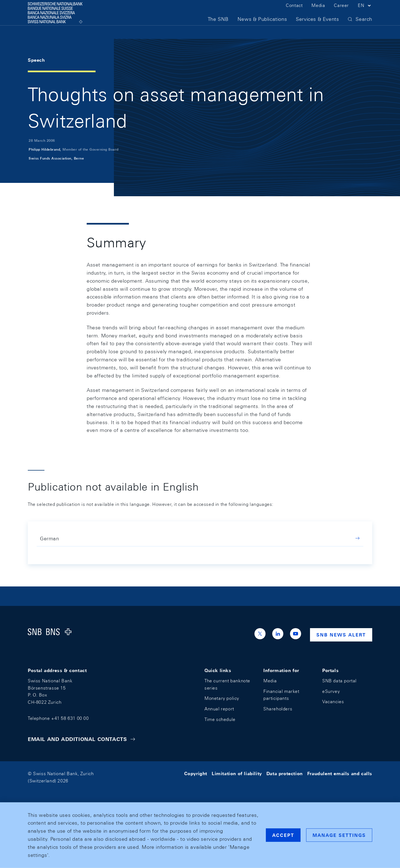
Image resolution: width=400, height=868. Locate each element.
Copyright (196, 774)
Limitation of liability (237, 774)
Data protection (285, 774)
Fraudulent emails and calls (340, 774)
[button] (365, 13)
